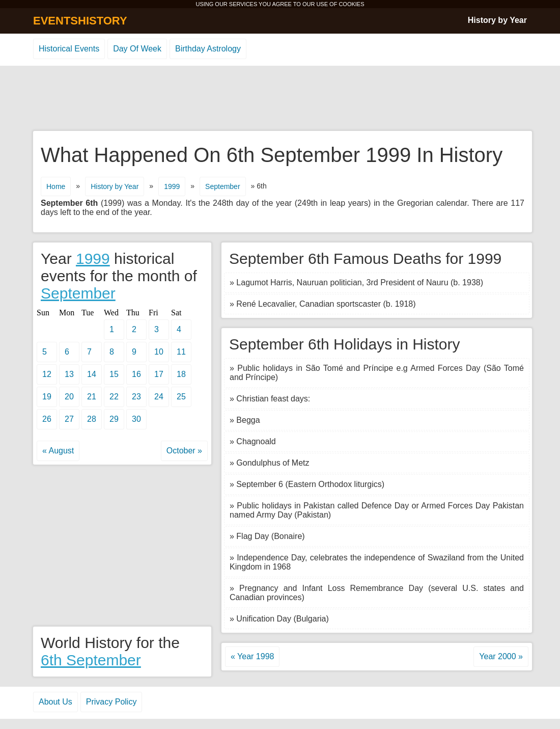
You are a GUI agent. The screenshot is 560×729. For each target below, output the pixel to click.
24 (159, 397)
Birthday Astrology (208, 49)
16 (136, 374)
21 (92, 397)
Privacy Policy (111, 702)
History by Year (497, 20)
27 (69, 419)
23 (136, 397)
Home (56, 186)
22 (114, 397)
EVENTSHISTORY (80, 21)
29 (114, 419)
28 (92, 419)
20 (69, 397)
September (222, 186)
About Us (55, 702)
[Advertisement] (280, 99)
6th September (91, 660)
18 (181, 374)
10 (159, 352)
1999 (172, 186)
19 (47, 397)
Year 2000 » (501, 656)
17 (159, 374)
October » (184, 451)
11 (181, 352)
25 (181, 397)
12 (47, 374)
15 (114, 374)
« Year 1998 (252, 656)
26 (47, 419)
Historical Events (69, 49)
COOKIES (351, 4)
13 (69, 374)
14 (92, 374)
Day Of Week (137, 49)
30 (136, 419)
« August (58, 451)
